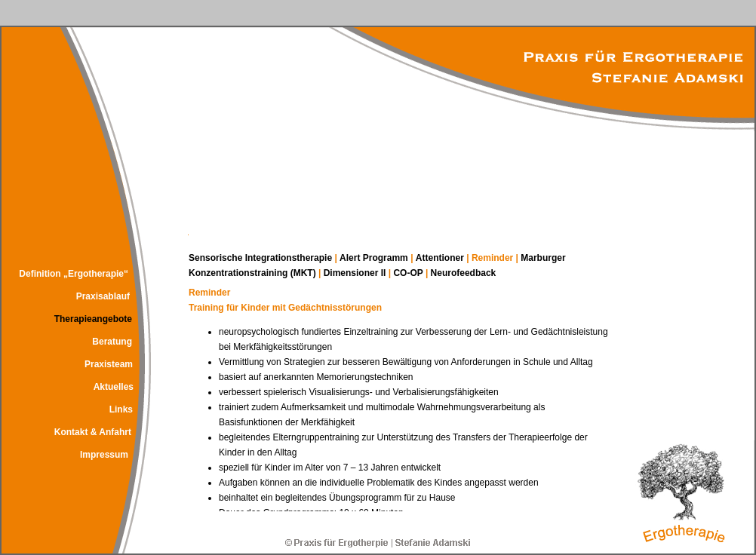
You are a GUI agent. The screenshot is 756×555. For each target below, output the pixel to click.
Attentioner (440, 258)
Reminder (494, 258)
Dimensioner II (355, 273)
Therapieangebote (93, 319)
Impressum (104, 455)
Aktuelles (114, 387)
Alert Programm (375, 258)
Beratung (112, 342)
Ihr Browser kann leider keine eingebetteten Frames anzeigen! (407, 398)
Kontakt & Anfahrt (93, 432)
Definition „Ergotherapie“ (74, 274)
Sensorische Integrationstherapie (261, 258)
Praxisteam (109, 364)
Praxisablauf (103, 296)
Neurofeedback (464, 273)
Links (121, 409)
